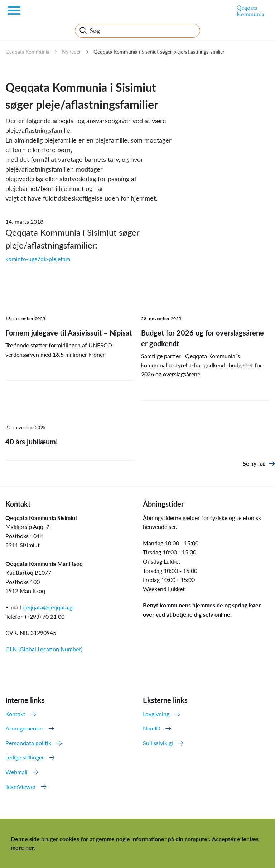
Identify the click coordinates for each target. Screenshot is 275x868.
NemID (152, 728)
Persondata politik (28, 743)
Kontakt (15, 714)
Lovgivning (156, 714)
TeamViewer (21, 787)
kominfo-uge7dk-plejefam (38, 259)
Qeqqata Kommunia (27, 52)
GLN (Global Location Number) (44, 649)
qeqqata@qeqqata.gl (48, 607)
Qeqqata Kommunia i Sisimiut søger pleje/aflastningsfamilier (159, 52)
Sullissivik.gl (158, 743)
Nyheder (71, 52)
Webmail (16, 772)
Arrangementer (24, 728)
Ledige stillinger (25, 757)
